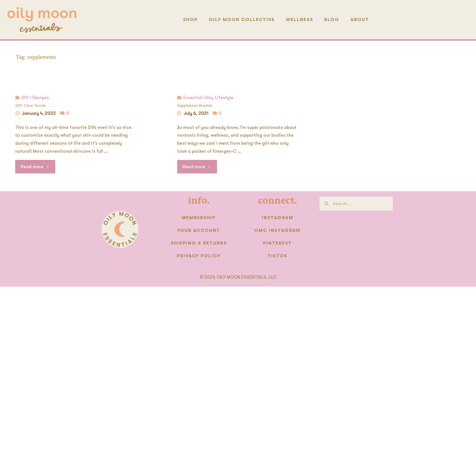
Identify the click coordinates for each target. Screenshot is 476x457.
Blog (332, 20)
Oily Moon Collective (242, 20)
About (360, 20)
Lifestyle (224, 98)
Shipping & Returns (199, 243)
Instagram (278, 218)
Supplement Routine (195, 105)
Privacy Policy (199, 256)
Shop (190, 20)
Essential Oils (198, 98)
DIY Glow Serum (30, 105)
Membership (199, 218)
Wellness (300, 20)
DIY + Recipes (35, 98)
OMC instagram (277, 230)
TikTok (278, 256)
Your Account (199, 230)
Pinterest (278, 243)
